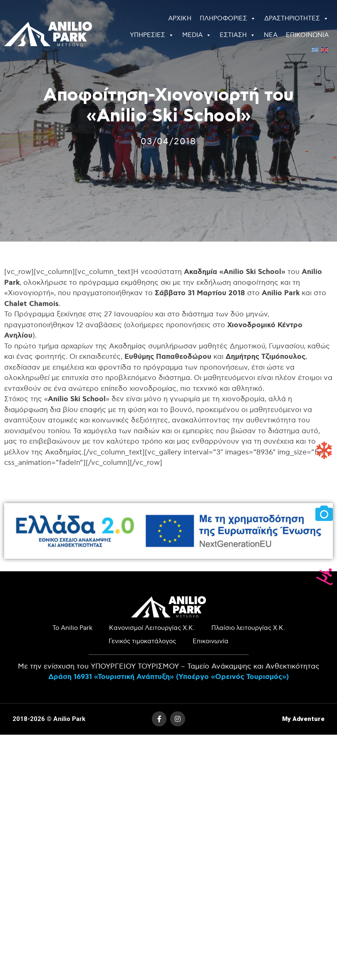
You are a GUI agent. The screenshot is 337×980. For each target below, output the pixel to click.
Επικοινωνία (211, 641)
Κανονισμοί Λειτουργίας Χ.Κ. (152, 628)
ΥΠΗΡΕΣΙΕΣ (152, 35)
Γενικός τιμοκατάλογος (142, 641)
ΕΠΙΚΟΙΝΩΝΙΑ (307, 35)
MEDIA (197, 35)
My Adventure (303, 719)
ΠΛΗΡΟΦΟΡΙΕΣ (228, 19)
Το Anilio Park (72, 628)
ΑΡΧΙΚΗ (180, 19)
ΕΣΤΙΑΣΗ (238, 35)
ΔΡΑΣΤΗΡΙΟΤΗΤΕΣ (296, 19)
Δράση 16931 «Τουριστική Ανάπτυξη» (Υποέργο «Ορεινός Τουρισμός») (168, 677)
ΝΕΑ (271, 35)
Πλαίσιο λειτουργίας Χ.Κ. (248, 628)
